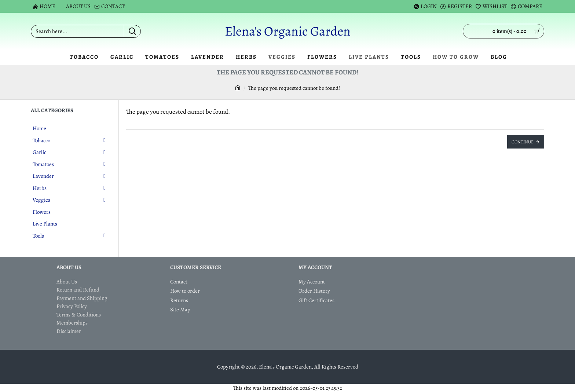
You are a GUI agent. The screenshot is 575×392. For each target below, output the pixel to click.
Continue (523, 142)
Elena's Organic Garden (288, 31)
